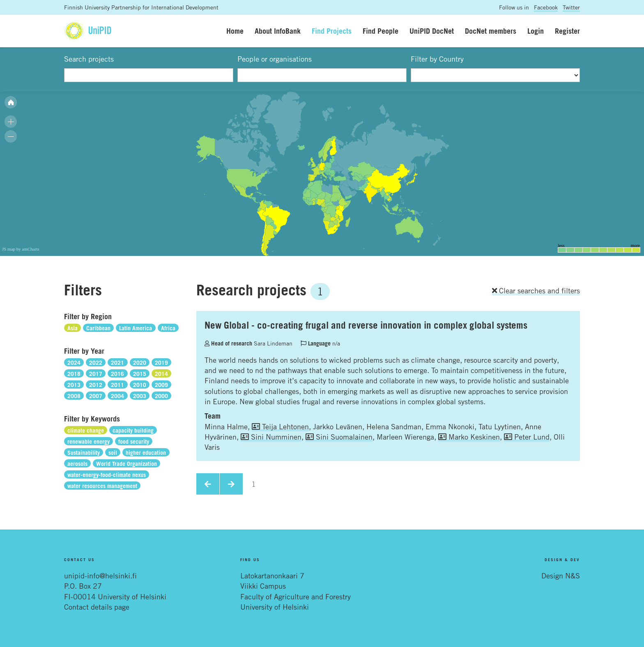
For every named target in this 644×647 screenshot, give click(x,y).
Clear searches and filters (536, 290)
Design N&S (561, 576)
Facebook (546, 7)
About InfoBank (278, 31)
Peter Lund (527, 437)
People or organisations (275, 59)
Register (567, 31)
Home (235, 31)
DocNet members (491, 31)
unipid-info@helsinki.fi (100, 576)
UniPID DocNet (432, 31)
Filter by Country (437, 59)
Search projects (89, 59)
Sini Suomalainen (339, 437)
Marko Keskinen (469, 437)
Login (536, 31)
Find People (381, 31)
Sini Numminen (271, 437)
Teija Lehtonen (280, 426)
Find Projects (332, 31)
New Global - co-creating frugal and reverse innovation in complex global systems (366, 325)
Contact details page (97, 607)
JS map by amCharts (21, 249)
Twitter (571, 7)
